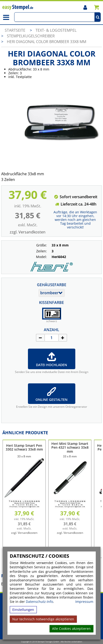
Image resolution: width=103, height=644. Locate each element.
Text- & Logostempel (56, 30)
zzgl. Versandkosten (28, 232)
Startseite (15, 30)
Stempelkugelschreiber (31, 36)
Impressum (84, 602)
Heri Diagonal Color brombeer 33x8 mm (47, 42)
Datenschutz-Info (39, 602)
